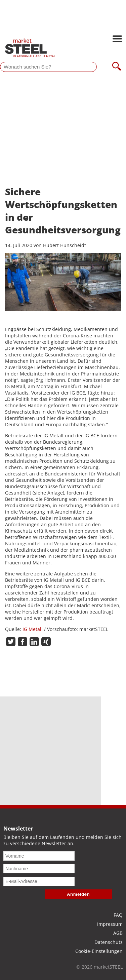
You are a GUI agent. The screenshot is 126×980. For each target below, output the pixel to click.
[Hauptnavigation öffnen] (117, 39)
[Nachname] (39, 869)
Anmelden (78, 894)
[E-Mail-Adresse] (39, 881)
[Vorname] (39, 856)
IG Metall (33, 629)
